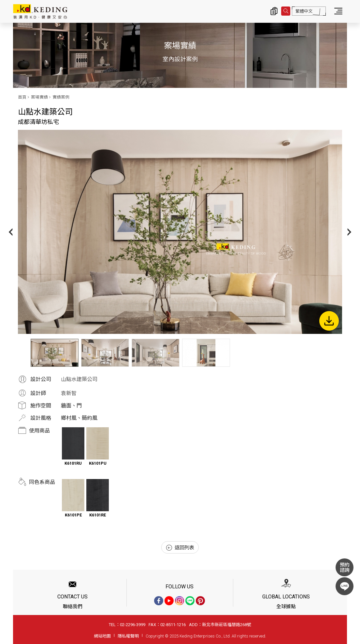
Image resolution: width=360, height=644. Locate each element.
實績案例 (61, 97)
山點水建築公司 (79, 379)
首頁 (22, 97)
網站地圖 (102, 636)
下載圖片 (329, 321)
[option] (180, 232)
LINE (345, 586)
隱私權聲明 (128, 636)
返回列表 (180, 548)
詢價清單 (274, 11)
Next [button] (349, 232)
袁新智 (69, 393)
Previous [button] (11, 232)
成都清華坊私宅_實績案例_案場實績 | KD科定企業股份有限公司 (40, 11)
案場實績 (39, 97)
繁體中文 (304, 11)
